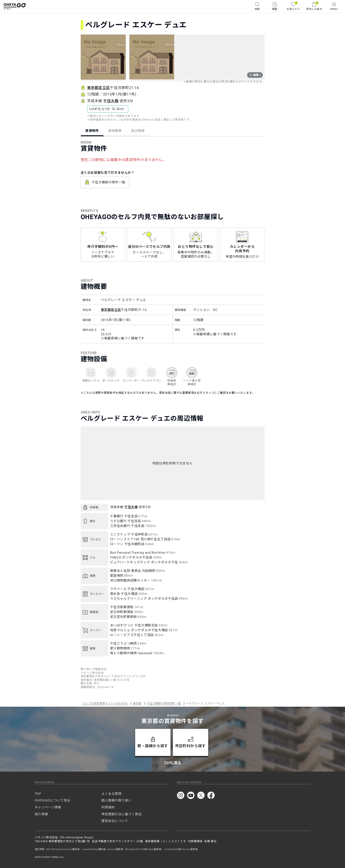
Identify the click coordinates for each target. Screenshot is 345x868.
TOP (38, 794)
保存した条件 (314, 6)
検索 (257, 6)
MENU (334, 6)
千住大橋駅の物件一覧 (105, 182)
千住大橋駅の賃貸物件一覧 (164, 704)
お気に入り (293, 6)
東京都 (137, 704)
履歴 (275, 6)
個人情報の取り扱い (117, 800)
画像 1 (255, 75)
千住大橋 (111, 101)
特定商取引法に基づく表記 (122, 814)
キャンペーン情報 (48, 807)
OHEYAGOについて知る (53, 800)
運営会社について (115, 821)
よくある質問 (111, 794)
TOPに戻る (173, 763)
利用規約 (108, 807)
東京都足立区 (99, 88)
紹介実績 (41, 814)
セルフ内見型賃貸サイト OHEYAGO (105, 704)
